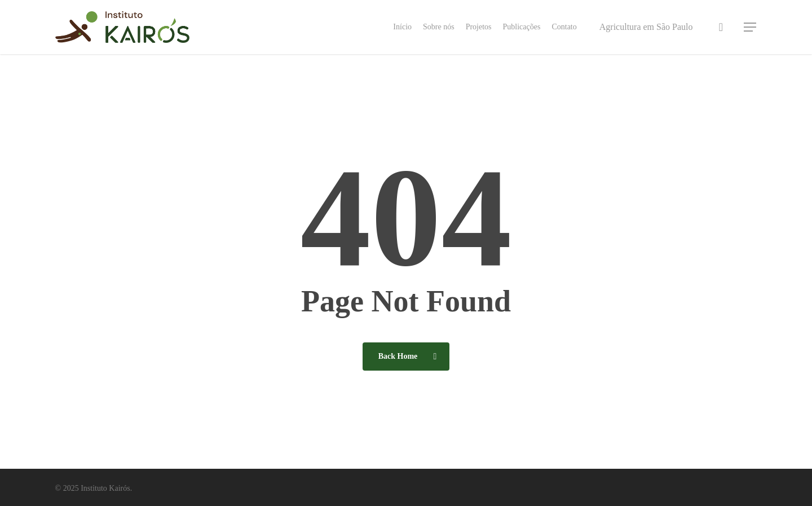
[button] (751, 27)
